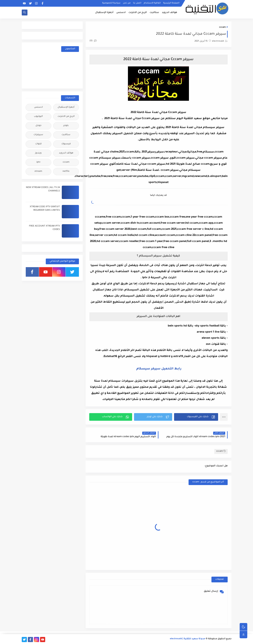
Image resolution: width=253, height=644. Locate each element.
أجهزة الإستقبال (104, 13)
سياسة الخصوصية (111, 3)
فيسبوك (66, 144)
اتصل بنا (137, 3)
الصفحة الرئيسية (171, 3)
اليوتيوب (38, 116)
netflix (66, 171)
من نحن (127, 3)
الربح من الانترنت (138, 13)
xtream (38, 171)
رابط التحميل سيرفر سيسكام (158, 369)
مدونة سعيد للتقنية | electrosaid (188, 639)
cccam (222, 27)
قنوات (38, 144)
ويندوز (38, 153)
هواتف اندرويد (169, 13)
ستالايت (154, 13)
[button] (196, 417)
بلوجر (66, 126)
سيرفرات (38, 135)
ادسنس (121, 13)
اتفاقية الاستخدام (152, 3)
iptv (38, 162)
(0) (93, 41)
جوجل (38, 126)
